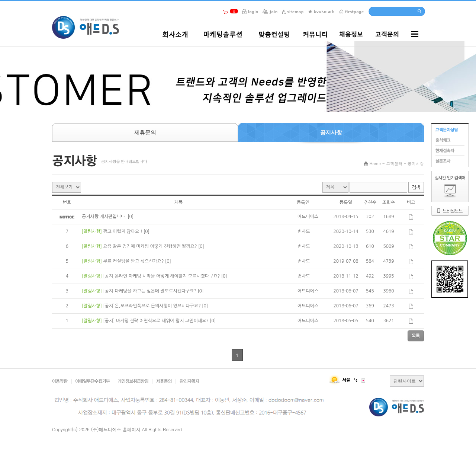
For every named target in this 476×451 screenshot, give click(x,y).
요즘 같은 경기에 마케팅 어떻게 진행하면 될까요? (151, 246)
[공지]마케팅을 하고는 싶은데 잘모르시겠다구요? (150, 291)
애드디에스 (308, 217)
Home (375, 164)
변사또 (304, 231)
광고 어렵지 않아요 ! (123, 231)
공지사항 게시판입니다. (105, 217)
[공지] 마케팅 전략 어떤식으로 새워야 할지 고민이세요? (156, 321)
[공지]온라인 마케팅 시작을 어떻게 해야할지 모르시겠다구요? (162, 276)
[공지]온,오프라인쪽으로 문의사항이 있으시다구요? (152, 306)
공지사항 (416, 164)
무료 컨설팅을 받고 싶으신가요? (134, 261)
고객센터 (394, 164)
